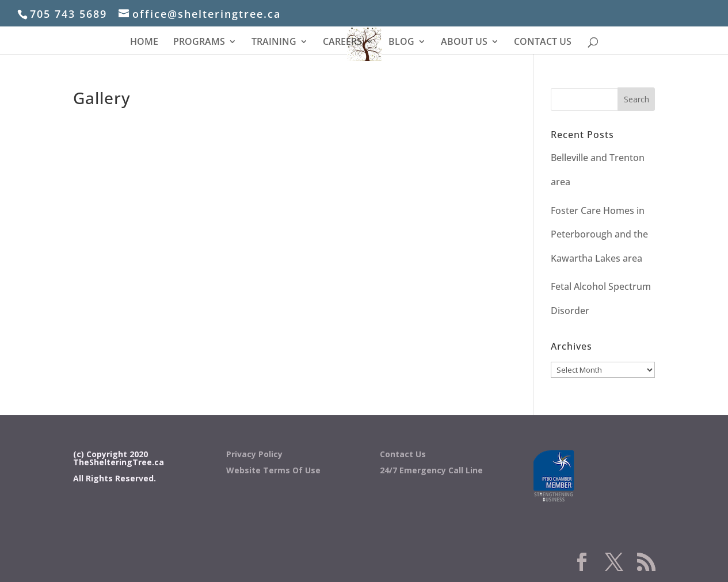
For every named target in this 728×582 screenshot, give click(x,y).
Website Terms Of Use (273, 470)
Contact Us (403, 454)
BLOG (401, 43)
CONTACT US (543, 43)
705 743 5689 (68, 14)
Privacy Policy (254, 454)
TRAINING (274, 43)
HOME (144, 43)
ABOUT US (464, 43)
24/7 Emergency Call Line (431, 470)
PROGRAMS (199, 43)
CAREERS (342, 43)
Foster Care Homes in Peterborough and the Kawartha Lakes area (599, 234)
